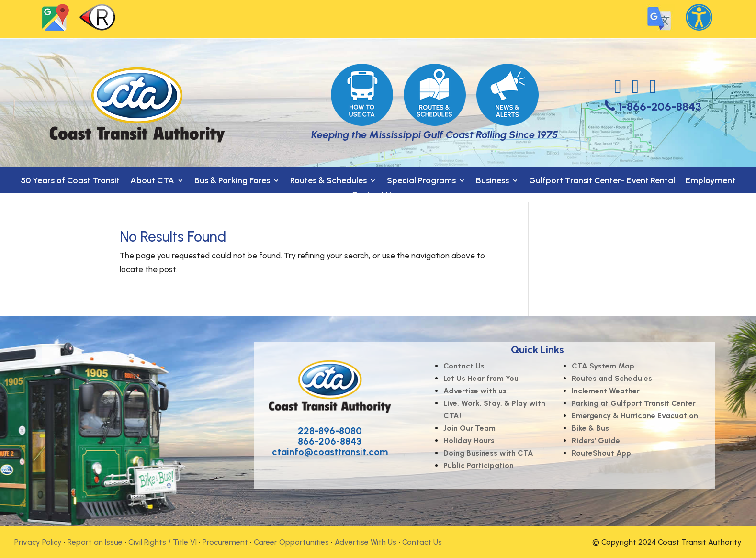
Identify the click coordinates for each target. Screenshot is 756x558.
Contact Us (373, 196)
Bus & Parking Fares (232, 181)
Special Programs (421, 181)
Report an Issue (95, 542)
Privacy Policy (38, 542)
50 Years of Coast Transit (70, 181)
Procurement (225, 542)
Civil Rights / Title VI (163, 542)
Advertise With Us (366, 542)
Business (492, 181)
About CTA (152, 181)
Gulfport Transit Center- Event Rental (602, 181)
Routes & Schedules (328, 181)
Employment (711, 181)
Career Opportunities (291, 542)
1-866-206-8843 (660, 106)
